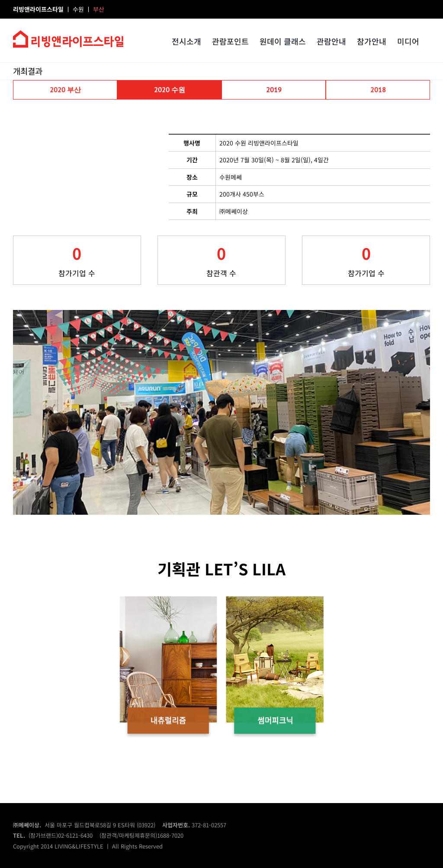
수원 (79, 9)
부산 (99, 9)
